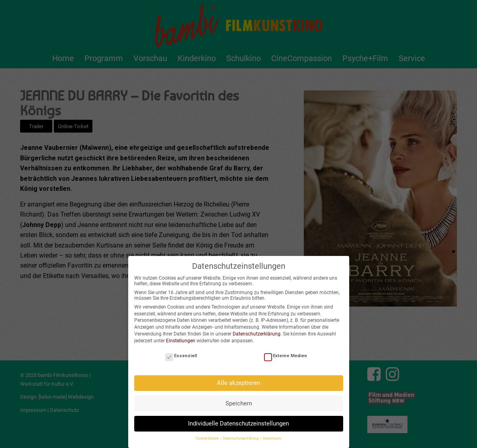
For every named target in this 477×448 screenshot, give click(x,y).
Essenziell (181, 352)
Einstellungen (181, 337)
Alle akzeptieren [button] (238, 379)
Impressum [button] (272, 435)
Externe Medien (286, 352)
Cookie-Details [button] (208, 435)
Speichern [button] (239, 399)
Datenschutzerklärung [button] (241, 435)
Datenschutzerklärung (257, 330)
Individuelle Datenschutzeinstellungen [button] (238, 419)
